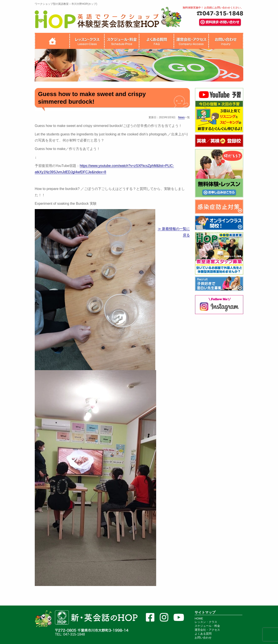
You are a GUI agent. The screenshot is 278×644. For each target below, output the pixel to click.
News (181, 117)
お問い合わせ (203, 638)
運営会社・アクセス (207, 630)
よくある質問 (203, 634)
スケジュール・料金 (207, 626)
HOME (199, 618)
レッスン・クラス (206, 622)
